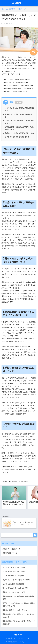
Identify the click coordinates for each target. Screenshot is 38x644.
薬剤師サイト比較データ (20, 482)
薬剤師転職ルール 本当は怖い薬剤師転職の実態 (19, 598)
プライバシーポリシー (24, 638)
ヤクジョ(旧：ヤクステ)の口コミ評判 (16, 580)
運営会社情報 (11, 638)
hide (19, 102)
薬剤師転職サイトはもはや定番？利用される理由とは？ (19, 623)
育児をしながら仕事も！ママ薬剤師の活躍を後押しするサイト (19, 605)
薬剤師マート (19, 3)
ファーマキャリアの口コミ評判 (14, 571)
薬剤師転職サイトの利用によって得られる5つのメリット (18, 616)
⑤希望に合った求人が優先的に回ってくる (19, 133)
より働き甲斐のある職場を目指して (17, 137)
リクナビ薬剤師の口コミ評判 (13, 584)
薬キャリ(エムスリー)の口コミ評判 (15, 588)
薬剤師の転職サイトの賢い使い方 (15, 610)
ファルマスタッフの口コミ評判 (14, 567)
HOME (19, 634)
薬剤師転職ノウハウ (10, 553)
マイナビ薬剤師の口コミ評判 (13, 576)
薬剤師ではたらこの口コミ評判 (14, 592)
